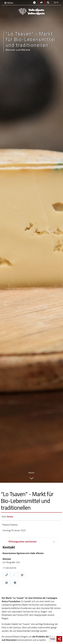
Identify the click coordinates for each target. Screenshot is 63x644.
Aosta (10, 517)
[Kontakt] (34, 2)
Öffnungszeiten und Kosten (23, 542)
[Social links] (41, 2)
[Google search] (48, 2)
